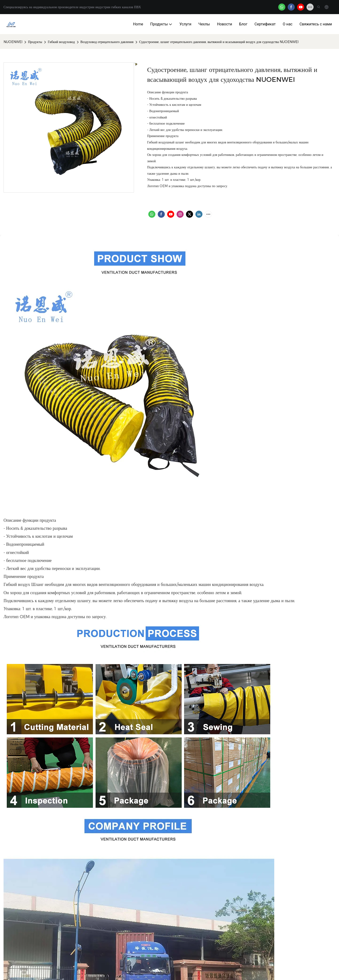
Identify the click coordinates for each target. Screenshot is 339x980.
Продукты (35, 42)
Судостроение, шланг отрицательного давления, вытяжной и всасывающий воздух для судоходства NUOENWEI (219, 42)
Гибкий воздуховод (61, 42)
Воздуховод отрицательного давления (107, 42)
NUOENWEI (13, 42)
